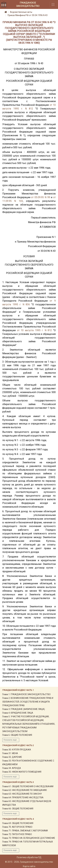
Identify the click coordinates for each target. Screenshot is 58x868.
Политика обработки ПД (29, 857)
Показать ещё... (11, 740)
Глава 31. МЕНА (10, 753)
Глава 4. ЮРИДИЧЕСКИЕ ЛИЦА (18, 713)
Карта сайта (29, 866)
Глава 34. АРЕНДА (12, 768)
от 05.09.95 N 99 (41, 197)
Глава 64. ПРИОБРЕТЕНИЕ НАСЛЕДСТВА (23, 797)
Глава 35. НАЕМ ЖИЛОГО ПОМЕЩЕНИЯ (22, 772)
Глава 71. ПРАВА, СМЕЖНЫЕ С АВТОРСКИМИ (25, 831)
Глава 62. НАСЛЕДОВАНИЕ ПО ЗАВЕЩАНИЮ (25, 790)
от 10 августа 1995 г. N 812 (34, 330)
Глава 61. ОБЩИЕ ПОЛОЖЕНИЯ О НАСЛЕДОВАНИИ (28, 786)
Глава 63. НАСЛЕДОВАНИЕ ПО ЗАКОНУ (22, 794)
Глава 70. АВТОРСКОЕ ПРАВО (17, 827)
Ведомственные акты (21, 12)
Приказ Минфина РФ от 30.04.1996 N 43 (28, 15)
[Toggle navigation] (53, 4)
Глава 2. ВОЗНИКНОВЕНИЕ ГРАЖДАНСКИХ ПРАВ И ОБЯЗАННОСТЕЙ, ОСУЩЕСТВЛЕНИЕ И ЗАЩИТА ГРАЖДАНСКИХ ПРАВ (28, 702)
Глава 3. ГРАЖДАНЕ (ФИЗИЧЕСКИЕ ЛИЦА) (24, 709)
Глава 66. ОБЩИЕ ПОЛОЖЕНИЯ (18, 809)
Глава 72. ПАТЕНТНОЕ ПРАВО (17, 834)
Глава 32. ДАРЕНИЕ (12, 757)
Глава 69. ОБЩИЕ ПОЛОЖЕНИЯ (18, 823)
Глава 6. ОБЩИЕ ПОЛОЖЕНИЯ (17, 735)
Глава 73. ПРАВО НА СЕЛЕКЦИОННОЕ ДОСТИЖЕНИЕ (29, 838)
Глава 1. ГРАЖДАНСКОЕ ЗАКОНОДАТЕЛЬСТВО (26, 694)
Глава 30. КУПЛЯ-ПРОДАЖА (17, 750)
